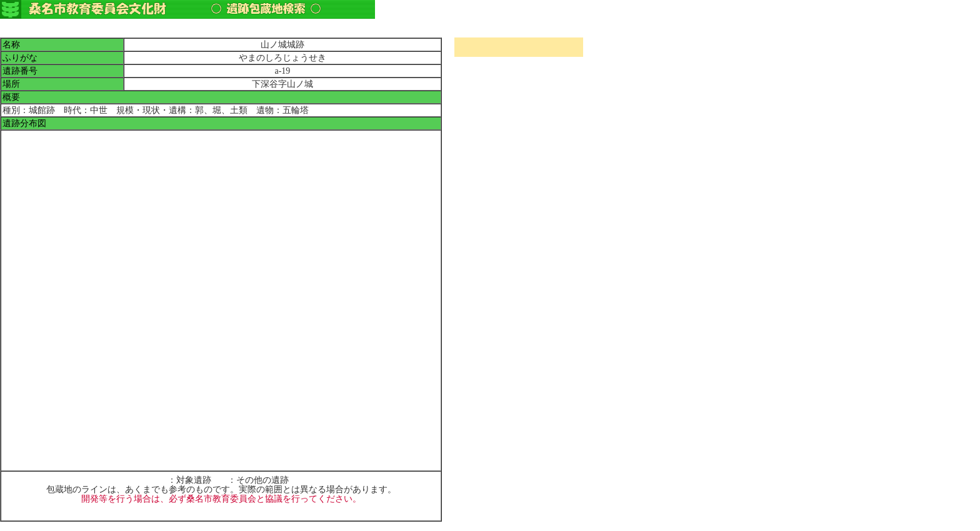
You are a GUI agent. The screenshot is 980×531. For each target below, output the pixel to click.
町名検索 (519, 63)
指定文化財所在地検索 (519, 77)
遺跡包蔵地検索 (519, 103)
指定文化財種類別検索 (519, 90)
